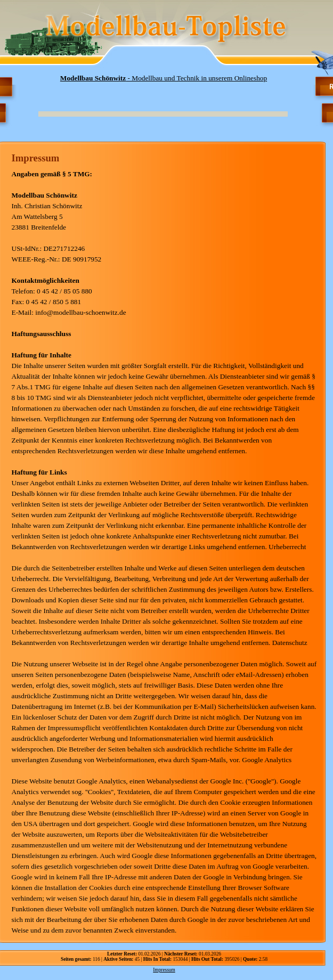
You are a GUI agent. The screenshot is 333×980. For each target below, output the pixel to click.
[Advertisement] (152, 98)
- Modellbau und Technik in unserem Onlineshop (164, 78)
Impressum (164, 970)
